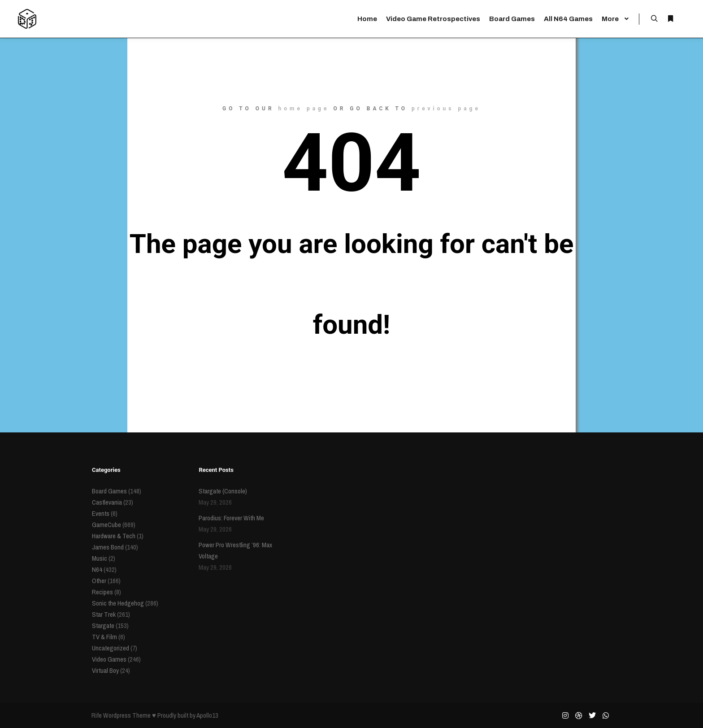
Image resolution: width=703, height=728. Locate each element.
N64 (97, 569)
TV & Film (104, 637)
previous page (446, 109)
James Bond (108, 547)
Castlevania (107, 502)
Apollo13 (207, 715)
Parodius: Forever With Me (231, 518)
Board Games (109, 491)
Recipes (102, 592)
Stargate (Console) (223, 491)
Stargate (103, 626)
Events (101, 513)
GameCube (106, 525)
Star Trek (104, 614)
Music (100, 558)
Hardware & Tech (114, 536)
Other (99, 581)
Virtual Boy (105, 670)
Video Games (109, 659)
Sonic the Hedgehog (118, 603)
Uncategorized (111, 648)
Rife (97, 715)
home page (304, 109)
